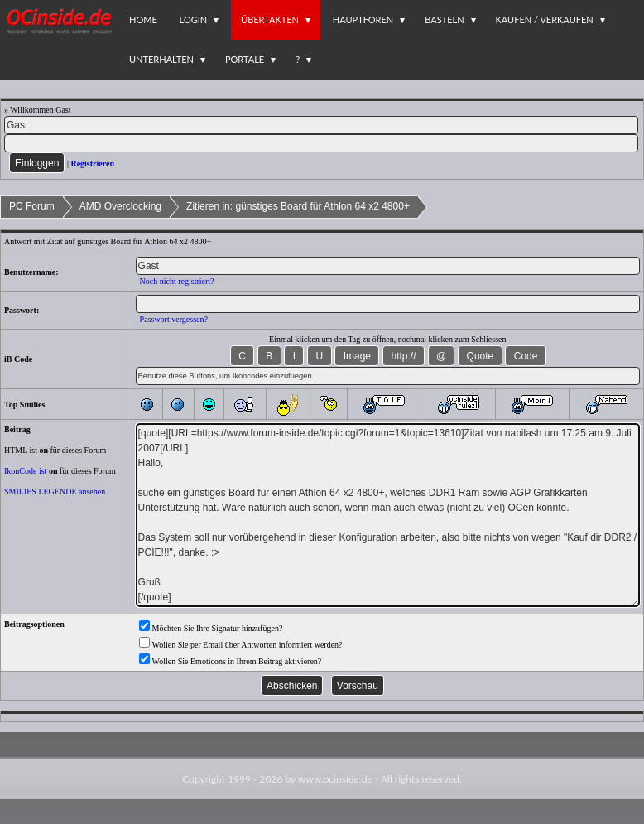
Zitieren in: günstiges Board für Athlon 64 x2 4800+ (298, 206)
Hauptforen (363, 19)
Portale (245, 59)
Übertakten (270, 19)
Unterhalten (161, 59)
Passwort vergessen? (174, 319)
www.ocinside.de (335, 779)
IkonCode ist (25, 471)
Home (143, 19)
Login (194, 19)
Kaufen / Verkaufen (545, 19)
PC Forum (32, 206)
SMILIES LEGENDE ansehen (55, 492)
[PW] (321, 143)
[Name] (321, 125)
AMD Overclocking (120, 206)
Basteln (444, 19)
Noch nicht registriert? (177, 281)
